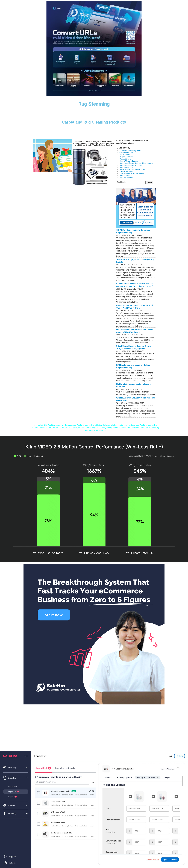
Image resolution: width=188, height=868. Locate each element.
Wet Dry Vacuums (126, 178)
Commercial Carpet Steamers (131, 165)
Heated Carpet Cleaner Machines (132, 169)
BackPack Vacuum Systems (130, 151)
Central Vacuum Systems (129, 161)
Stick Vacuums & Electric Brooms (132, 174)
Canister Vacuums (126, 153)
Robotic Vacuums (126, 171)
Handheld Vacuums (127, 167)
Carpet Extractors (126, 157)
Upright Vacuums (126, 176)
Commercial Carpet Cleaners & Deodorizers (136, 163)
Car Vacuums (125, 155)
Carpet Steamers (126, 159)
